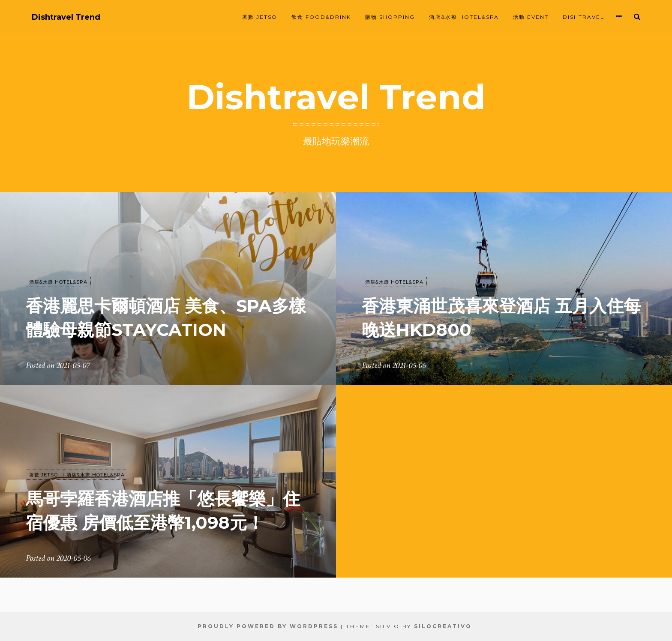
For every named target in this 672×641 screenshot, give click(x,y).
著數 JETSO (260, 17)
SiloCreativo (443, 626)
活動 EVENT (531, 17)
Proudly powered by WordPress (268, 626)
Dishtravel (583, 17)
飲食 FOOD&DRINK (321, 17)
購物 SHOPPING (390, 17)
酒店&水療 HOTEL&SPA (464, 17)
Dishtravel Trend (66, 17)
